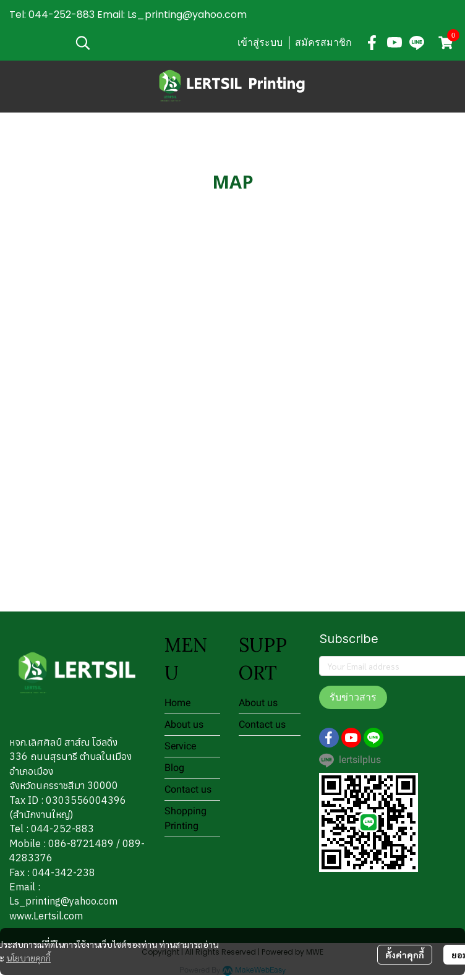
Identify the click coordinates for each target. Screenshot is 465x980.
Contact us (188, 789)
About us (184, 724)
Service (180, 746)
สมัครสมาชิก (323, 42)
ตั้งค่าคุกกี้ (405, 955)
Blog (174, 768)
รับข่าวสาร (353, 697)
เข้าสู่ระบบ (260, 42)
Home (177, 703)
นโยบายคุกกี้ (28, 958)
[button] (150, 43)
